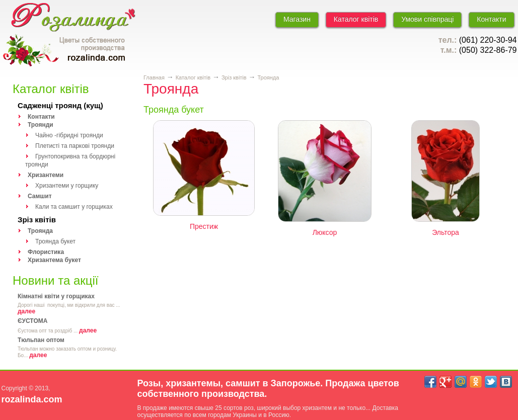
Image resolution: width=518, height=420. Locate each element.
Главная (154, 77)
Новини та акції (56, 280)
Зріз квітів (37, 220)
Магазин (297, 19)
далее (26, 311)
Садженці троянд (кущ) (60, 105)
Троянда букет (174, 110)
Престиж (204, 226)
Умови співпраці (427, 19)
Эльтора (446, 232)
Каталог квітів (356, 19)
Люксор (325, 232)
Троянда (268, 77)
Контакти (491, 19)
